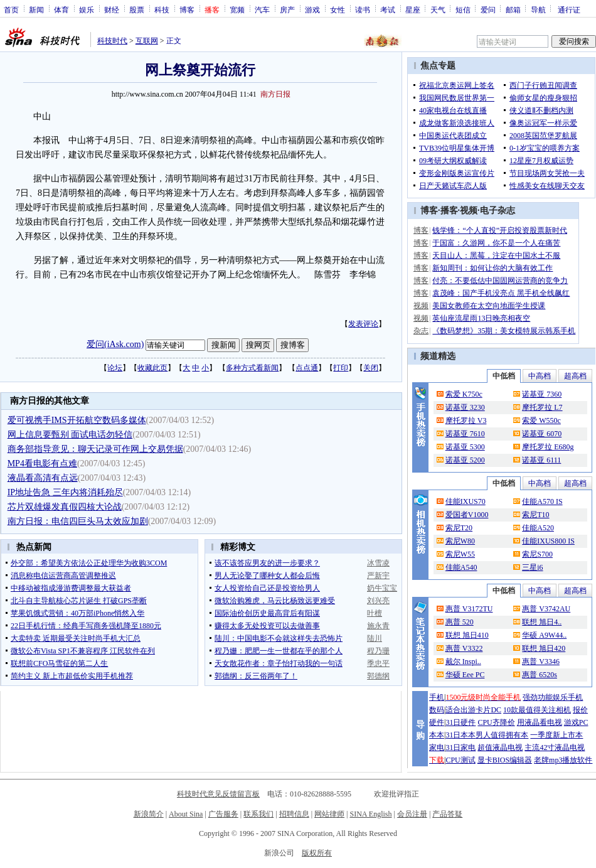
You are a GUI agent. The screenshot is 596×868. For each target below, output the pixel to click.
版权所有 (317, 853)
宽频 (237, 9)
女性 (338, 9)
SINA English (370, 814)
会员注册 (412, 814)
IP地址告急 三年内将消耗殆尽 (65, 492)
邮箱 (513, 9)
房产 (287, 9)
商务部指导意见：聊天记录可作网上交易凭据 (95, 449)
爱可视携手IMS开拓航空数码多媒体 (77, 420)
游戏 (312, 9)
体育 (61, 9)
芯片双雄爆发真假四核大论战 (65, 507)
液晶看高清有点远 (43, 478)
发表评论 (363, 324)
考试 (388, 9)
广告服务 (223, 814)
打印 (341, 368)
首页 (11, 9)
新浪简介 (149, 814)
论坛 (115, 368)
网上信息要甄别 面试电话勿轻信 (70, 435)
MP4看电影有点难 (42, 463)
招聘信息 (294, 814)
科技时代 (112, 41)
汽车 (262, 9)
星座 (413, 9)
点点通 (307, 368)
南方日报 (275, 94)
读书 (363, 9)
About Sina (186, 814)
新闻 (36, 9)
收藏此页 (152, 368)
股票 (137, 9)
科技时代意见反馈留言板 (218, 794)
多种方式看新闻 (252, 368)
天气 (438, 9)
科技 (162, 9)
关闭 (371, 368)
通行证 (569, 9)
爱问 (488, 9)
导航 (538, 9)
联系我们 (258, 814)
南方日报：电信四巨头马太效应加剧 (78, 521)
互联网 (147, 41)
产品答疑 (447, 814)
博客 (187, 9)
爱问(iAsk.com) (115, 344)
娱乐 (87, 9)
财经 (112, 9)
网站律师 (329, 814)
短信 (463, 9)
